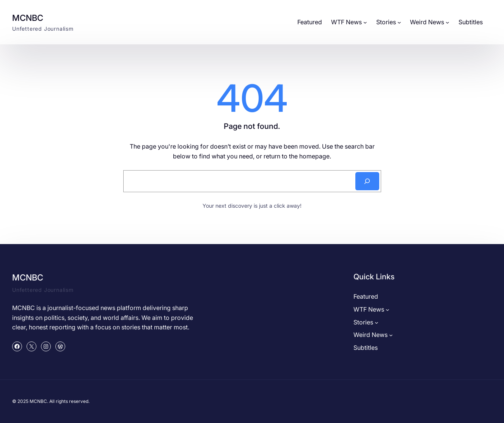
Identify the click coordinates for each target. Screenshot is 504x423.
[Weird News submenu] (447, 22)
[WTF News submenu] (365, 22)
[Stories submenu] (399, 22)
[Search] (367, 181)
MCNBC (28, 18)
